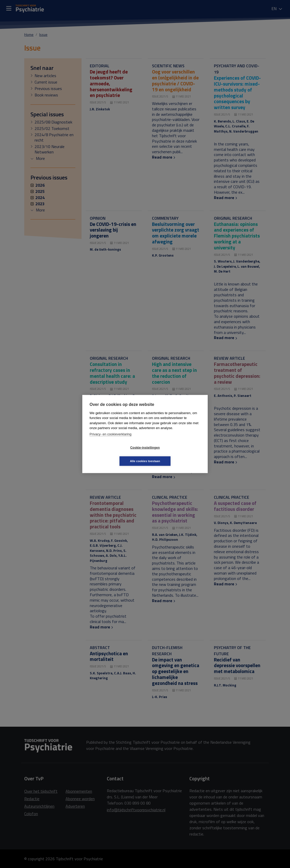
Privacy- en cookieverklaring (111, 441)
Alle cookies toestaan (176, 454)
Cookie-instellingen (114, 454)
